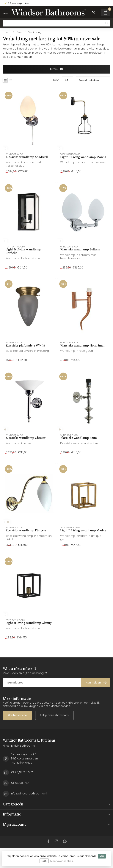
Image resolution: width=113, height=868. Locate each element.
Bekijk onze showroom (54, 715)
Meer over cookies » (62, 861)
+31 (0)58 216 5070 (22, 772)
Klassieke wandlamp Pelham (80, 249)
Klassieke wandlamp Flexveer (26, 530)
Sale (19, 32)
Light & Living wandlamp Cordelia (23, 251)
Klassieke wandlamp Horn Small (83, 346)
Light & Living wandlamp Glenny (29, 623)
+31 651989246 (20, 783)
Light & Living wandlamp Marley (83, 530)
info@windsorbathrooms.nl (29, 794)
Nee (44, 861)
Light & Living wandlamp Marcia (83, 157)
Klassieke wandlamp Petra (79, 438)
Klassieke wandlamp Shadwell (27, 157)
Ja (102, 856)
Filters (56, 69)
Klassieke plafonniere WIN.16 (25, 346)
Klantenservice (17, 715)
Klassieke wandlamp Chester (25, 438)
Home (7, 32)
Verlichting (35, 32)
